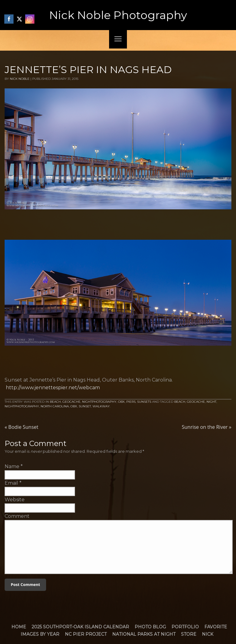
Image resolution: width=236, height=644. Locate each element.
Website (15, 500)
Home (19, 627)
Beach (55, 402)
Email (11, 483)
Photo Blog (150, 627)
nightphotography (22, 406)
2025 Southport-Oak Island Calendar (80, 627)
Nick (208, 634)
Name (12, 466)
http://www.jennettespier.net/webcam (53, 388)
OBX (121, 402)
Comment (17, 516)
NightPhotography (99, 402)
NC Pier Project (86, 634)
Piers (131, 402)
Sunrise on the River (206, 427)
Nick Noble (20, 79)
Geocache (71, 402)
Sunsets (144, 402)
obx (74, 406)
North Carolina (55, 406)
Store (189, 634)
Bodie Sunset (22, 427)
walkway (101, 406)
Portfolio (185, 627)
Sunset (85, 406)
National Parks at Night (144, 634)
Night (211, 402)
